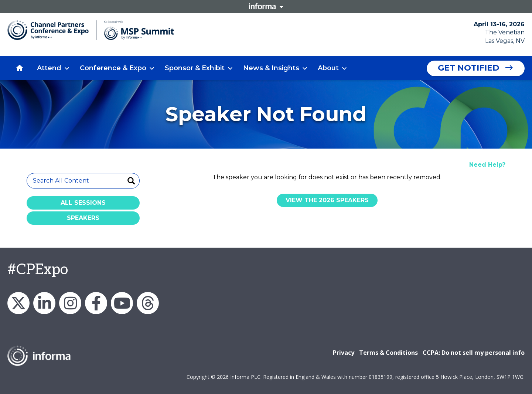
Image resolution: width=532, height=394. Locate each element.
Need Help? (487, 165)
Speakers (83, 218)
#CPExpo (38, 270)
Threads (148, 303)
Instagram (70, 303)
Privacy (344, 353)
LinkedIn (44, 303)
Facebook (96, 303)
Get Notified (468, 68)
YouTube (122, 303)
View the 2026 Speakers (327, 200)
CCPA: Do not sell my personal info (474, 353)
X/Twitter (18, 303)
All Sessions (83, 203)
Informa (266, 6)
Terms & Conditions (388, 353)
